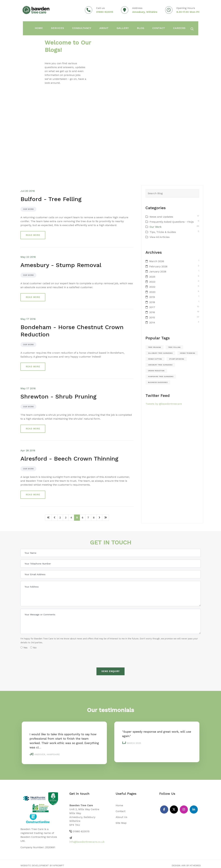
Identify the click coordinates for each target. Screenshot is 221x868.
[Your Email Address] (111, 574)
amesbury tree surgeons (160, 365)
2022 (152, 287)
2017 (152, 307)
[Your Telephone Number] (111, 564)
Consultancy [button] (77, 28)
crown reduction (156, 371)
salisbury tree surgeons (160, 353)
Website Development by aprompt (42, 865)
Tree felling (174, 347)
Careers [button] (168, 28)
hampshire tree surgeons (161, 377)
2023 (152, 282)
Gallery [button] (115, 28)
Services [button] (55, 28)
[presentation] (45, 657)
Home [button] (38, 28)
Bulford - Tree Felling (51, 199)
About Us (121, 817)
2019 (152, 297)
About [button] (98, 28)
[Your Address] (111, 594)
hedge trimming (188, 353)
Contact (149, 28)
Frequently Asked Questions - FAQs (172, 222)
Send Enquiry (110, 671)
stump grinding (177, 359)
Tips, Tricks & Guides (163, 232)
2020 (152, 292)
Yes (24, 648)
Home (119, 805)
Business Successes (158, 382)
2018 (152, 302)
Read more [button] (33, 235)
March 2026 (157, 261)
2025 (152, 277)
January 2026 (158, 271)
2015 (152, 317)
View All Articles (160, 237)
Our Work (28, 209)
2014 (152, 323)
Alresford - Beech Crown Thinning (69, 459)
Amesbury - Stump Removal (61, 265)
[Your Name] (111, 553)
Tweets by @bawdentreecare (164, 404)
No (33, 648)
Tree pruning (155, 347)
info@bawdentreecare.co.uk (87, 842)
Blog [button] (132, 28)
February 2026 (158, 266)
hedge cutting (155, 359)
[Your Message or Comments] (111, 621)
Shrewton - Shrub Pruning (58, 397)
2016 (152, 312)
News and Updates (161, 217)
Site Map (121, 823)
